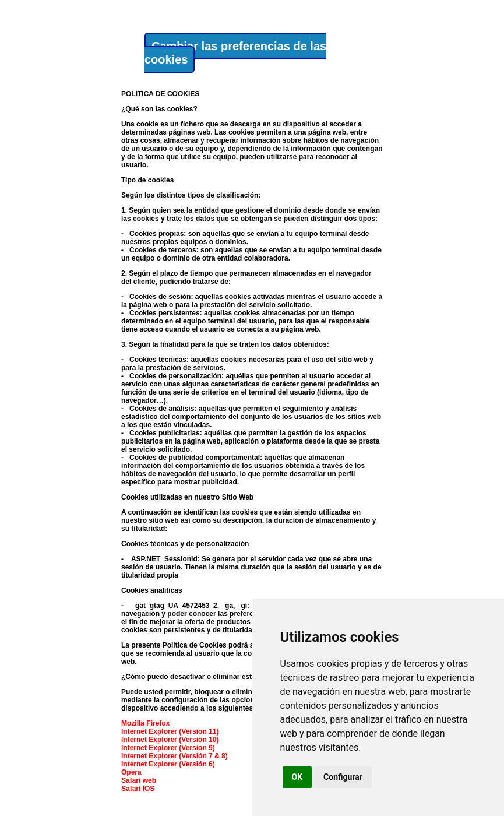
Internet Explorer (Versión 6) (168, 764)
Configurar (343, 777)
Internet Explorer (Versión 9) (168, 748)
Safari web (139, 780)
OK (297, 777)
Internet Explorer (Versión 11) (170, 731)
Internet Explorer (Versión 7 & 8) (175, 756)
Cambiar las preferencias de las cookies (235, 53)
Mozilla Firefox (145, 723)
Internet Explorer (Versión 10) (170, 740)
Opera (131, 772)
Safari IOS (138, 789)
